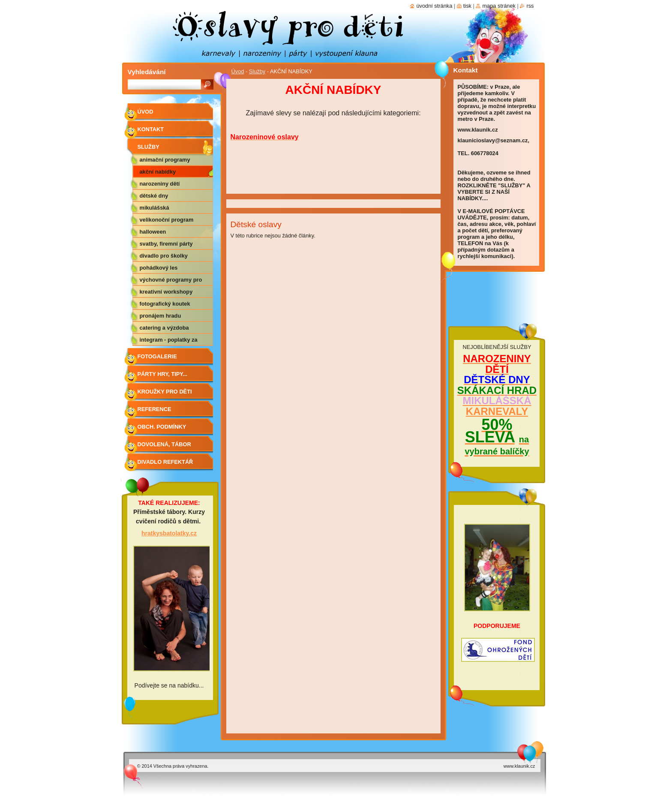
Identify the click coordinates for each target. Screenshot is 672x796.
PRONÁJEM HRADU (160, 316)
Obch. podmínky (162, 427)
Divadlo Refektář (165, 462)
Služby (257, 71)
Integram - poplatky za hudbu (169, 341)
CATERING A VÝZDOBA (164, 328)
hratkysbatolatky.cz (169, 533)
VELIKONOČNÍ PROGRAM (167, 220)
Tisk (467, 6)
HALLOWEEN (153, 232)
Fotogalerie (157, 356)
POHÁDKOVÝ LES (159, 268)
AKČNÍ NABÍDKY (158, 172)
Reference (154, 409)
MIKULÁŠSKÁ (154, 208)
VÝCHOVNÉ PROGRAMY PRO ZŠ (171, 281)
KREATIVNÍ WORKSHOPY (166, 292)
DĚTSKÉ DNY (154, 196)
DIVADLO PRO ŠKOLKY (164, 256)
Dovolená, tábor (164, 444)
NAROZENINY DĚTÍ (160, 184)
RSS (530, 6)
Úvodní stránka (434, 6)
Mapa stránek (499, 6)
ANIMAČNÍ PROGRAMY (165, 160)
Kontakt (151, 129)
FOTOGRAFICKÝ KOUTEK (165, 304)
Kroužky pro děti (165, 392)
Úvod (238, 71)
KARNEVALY (497, 411)
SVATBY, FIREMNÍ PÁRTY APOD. (166, 245)
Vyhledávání (147, 72)
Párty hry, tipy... (163, 374)
